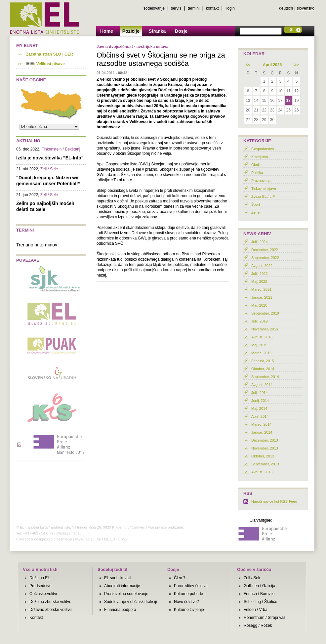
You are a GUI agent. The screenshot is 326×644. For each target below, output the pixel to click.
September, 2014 (265, 377)
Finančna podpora (120, 610)
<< (248, 65)
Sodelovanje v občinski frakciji (130, 602)
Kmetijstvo (260, 157)
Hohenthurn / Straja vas (265, 618)
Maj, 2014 (259, 408)
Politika (257, 173)
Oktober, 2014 (263, 369)
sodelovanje (154, 8)
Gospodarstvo (263, 149)
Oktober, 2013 (263, 456)
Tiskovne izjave (264, 189)
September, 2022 (265, 258)
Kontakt (36, 618)
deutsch (286, 8)
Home (107, 31)
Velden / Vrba (256, 610)
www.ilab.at (84, 539)
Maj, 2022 (259, 281)
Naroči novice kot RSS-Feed (274, 501)
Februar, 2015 (263, 361)
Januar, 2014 (262, 432)
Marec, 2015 (261, 353)
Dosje (181, 31)
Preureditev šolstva (191, 586)
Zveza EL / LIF (263, 196)
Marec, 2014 (261, 424)
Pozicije (131, 31)
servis (176, 8)
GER (69, 54)
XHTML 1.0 (106, 539)
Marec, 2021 (261, 289)
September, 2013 (265, 464)
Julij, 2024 (260, 242)
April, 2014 (260, 416)
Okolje (256, 165)
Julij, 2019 (260, 321)
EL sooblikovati (117, 578)
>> (297, 65)
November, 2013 (265, 448)
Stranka (157, 31)
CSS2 (122, 539)
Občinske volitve (44, 594)
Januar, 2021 (262, 297)
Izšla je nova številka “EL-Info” (50, 158)
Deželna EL (40, 578)
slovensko (306, 8)
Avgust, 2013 (262, 472)
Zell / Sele (252, 578)
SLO (57, 54)
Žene (255, 212)
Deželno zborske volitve (50, 602)
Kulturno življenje (189, 610)
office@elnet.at (68, 533)
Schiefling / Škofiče (260, 602)
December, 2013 (265, 440)
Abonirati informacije (122, 586)
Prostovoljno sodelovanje (126, 594)
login (231, 8)
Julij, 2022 (260, 274)
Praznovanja (261, 181)
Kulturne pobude (188, 594)
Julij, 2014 (260, 393)
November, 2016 (265, 329)
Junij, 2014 (260, 401)
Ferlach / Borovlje (259, 594)
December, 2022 (265, 250)
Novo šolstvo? (186, 602)
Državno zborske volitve (50, 610)
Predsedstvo (41, 586)
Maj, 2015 (259, 345)
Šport (256, 204)
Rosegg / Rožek (258, 625)
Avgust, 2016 (262, 337)
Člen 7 (180, 578)
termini (194, 8)
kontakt (212, 8)
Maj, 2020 (259, 305)
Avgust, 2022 (262, 266)
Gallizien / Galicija (259, 586)
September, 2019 (265, 313)
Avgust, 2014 (262, 385)
